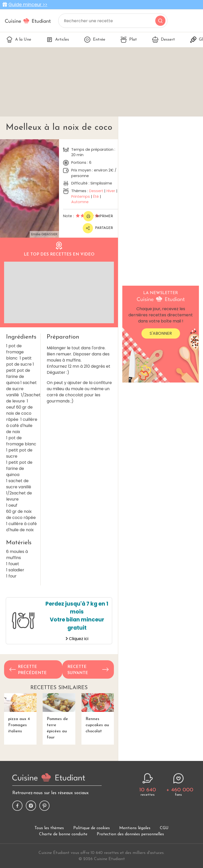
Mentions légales (135, 828)
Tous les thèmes (49, 828)
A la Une (19, 40)
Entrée (95, 40)
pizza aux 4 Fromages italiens (20, 713)
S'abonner (161, 333)
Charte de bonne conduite (63, 834)
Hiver (111, 191)
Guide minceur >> (28, 5)
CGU (164, 828)
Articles (58, 40)
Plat (129, 40)
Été (96, 196)
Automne (80, 202)
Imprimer (98, 216)
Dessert (164, 40)
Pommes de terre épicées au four (59, 716)
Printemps (81, 196)
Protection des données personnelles (130, 834)
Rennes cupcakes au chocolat (98, 713)
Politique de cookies (92, 828)
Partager (98, 228)
